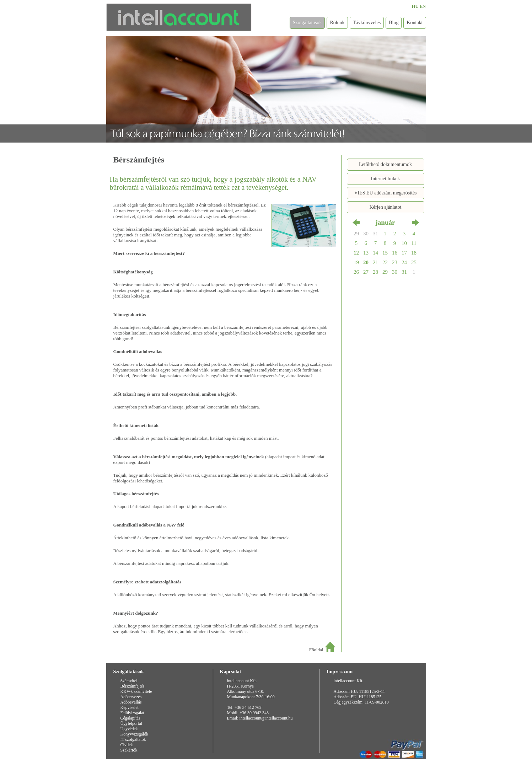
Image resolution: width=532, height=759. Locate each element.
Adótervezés (131, 697)
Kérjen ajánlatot (386, 207)
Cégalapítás (130, 718)
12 (356, 253)
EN (423, 6)
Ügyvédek (129, 729)
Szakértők (129, 750)
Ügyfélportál (131, 723)
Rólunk (337, 23)
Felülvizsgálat (132, 713)
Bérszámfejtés (133, 686)
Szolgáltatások (307, 23)
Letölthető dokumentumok (385, 164)
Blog (394, 23)
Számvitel (129, 681)
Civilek (127, 745)
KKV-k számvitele (136, 691)
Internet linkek (385, 179)
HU (415, 6)
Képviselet (130, 707)
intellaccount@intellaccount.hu (266, 718)
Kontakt (415, 23)
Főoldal (316, 650)
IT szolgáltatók (133, 739)
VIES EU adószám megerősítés (385, 193)
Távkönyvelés (367, 23)
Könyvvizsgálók (135, 734)
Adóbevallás (131, 702)
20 (366, 262)
